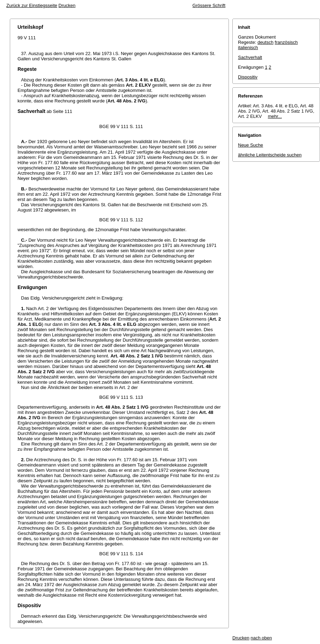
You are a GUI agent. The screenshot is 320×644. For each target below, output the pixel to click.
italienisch (248, 48)
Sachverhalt (250, 57)
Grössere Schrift (209, 5)
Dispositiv (248, 77)
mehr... (275, 116)
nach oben (261, 638)
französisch (286, 42)
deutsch (266, 42)
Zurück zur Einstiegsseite (32, 5)
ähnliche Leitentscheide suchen (270, 155)
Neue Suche (251, 145)
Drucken (67, 5)
